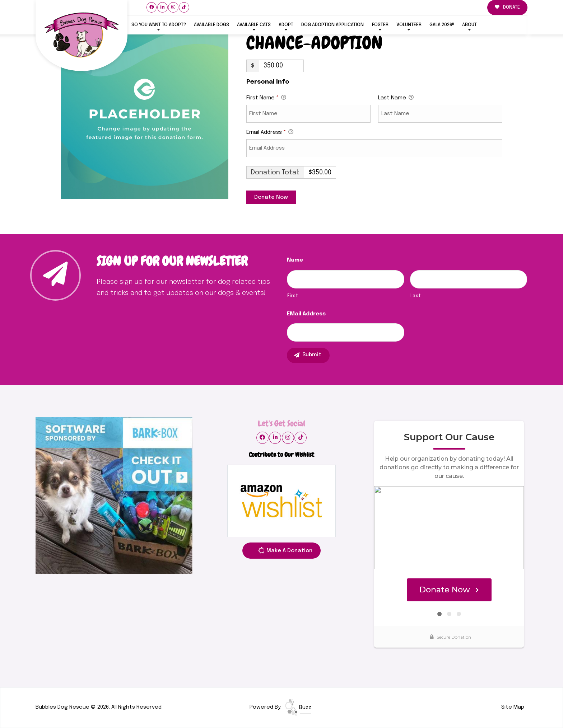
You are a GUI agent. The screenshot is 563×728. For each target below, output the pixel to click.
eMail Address (306, 314)
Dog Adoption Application (332, 25)
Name (295, 260)
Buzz (298, 708)
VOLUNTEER (409, 25)
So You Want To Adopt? (159, 25)
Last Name (396, 98)
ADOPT (286, 25)
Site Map (513, 707)
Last (416, 296)
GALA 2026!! (442, 25)
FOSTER (380, 25)
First (292, 296)
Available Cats (254, 25)
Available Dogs (211, 25)
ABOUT (469, 25)
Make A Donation (285, 552)
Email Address (270, 133)
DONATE (507, 7)
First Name (266, 98)
